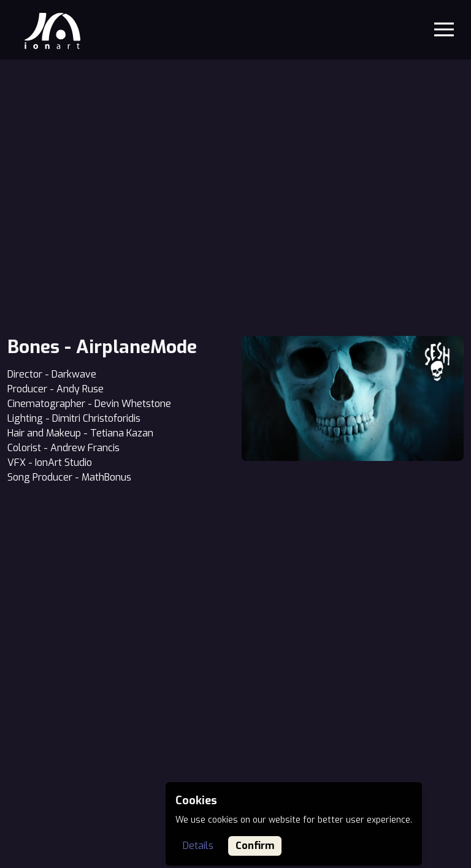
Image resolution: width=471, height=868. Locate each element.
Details (198, 846)
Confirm (255, 846)
